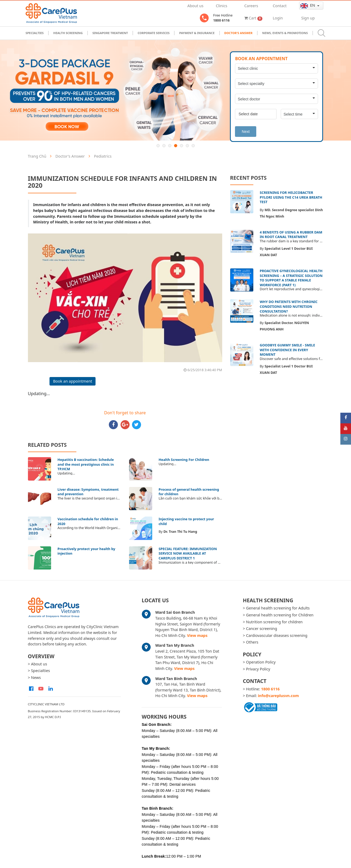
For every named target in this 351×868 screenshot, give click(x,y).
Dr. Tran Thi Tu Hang (180, 531)
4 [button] (176, 146)
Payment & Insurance (197, 33)
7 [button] (193, 146)
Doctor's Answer (238, 33)
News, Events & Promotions (285, 33)
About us (195, 6)
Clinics (222, 6)
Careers (251, 6)
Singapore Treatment (110, 33)
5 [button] (181, 146)
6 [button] (187, 146)
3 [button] (170, 146)
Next (246, 132)
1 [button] (158, 146)
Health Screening (68, 33)
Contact (280, 6)
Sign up (308, 18)
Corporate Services (154, 33)
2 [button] (164, 146)
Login (278, 18)
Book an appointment (73, 381)
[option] (175, 90)
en (308, 5)
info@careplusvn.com (278, 696)
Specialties (35, 33)
